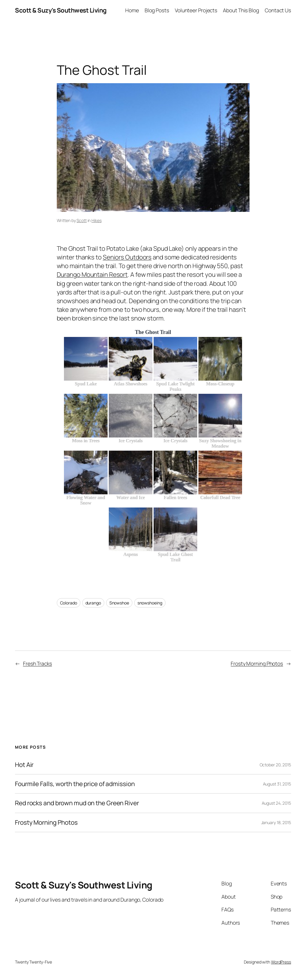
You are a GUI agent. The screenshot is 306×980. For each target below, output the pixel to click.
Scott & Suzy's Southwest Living (61, 10)
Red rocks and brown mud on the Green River (77, 803)
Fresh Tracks (38, 663)
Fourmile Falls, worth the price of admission (75, 784)
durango (93, 603)
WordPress (281, 962)
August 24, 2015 (277, 803)
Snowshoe (119, 603)
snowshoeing (150, 603)
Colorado (69, 603)
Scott (82, 220)
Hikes (97, 220)
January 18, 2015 (276, 822)
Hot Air (24, 765)
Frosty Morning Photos (257, 663)
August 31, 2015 (277, 784)
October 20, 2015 (275, 765)
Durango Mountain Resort (92, 274)
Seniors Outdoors (127, 257)
